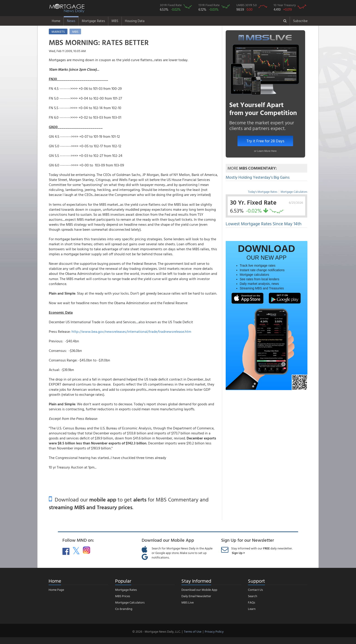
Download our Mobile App (199, 590)
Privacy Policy (214, 631)
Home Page (56, 590)
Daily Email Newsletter (196, 596)
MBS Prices (123, 596)
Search (253, 596)
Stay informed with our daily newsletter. (262, 550)
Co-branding (124, 609)
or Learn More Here (265, 151)
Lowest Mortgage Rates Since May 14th (264, 223)
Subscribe (300, 21)
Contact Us (255, 590)
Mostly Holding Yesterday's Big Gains (258, 177)
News (71, 21)
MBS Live (188, 602)
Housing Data (135, 21)
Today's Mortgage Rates (263, 192)
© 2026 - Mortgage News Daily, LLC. (156, 631)
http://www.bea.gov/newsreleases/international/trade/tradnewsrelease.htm (131, 331)
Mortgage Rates (93, 21)
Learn (252, 609)
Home (56, 21)
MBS (115, 21)
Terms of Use (193, 631)
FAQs (252, 602)
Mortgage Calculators (294, 192)
